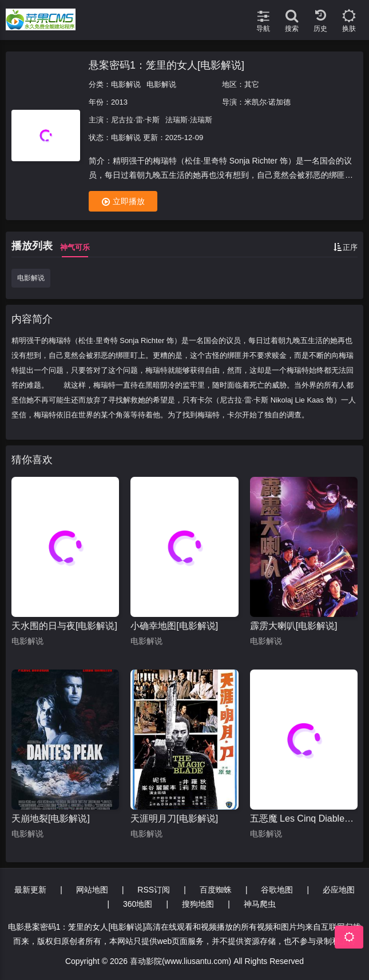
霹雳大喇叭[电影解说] (294, 626)
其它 (252, 84)
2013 (119, 102)
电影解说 (126, 84)
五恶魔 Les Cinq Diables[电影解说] (304, 818)
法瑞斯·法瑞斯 (189, 120)
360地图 (138, 904)
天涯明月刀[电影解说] (174, 818)
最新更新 (30, 890)
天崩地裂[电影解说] (51, 818)
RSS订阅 (154, 890)
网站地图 (92, 890)
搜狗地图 (198, 904)
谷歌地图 (277, 890)
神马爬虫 (260, 904)
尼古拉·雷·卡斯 (135, 120)
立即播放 (123, 202)
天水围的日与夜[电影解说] (64, 626)
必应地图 (339, 890)
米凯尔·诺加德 (268, 102)
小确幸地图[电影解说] (174, 626)
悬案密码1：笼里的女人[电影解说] (166, 65)
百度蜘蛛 (216, 890)
